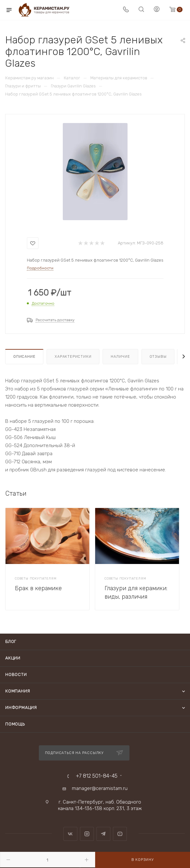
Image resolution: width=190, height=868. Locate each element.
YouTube (120, 834)
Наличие (120, 357)
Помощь (15, 724)
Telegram (103, 834)
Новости (16, 675)
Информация (21, 708)
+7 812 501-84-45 (97, 776)
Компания (17, 691)
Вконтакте (70, 834)
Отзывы (158, 357)
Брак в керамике (38, 588)
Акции (13, 658)
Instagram (87, 834)
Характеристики (73, 357)
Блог (11, 642)
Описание (24, 357)
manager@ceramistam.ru (100, 788)
